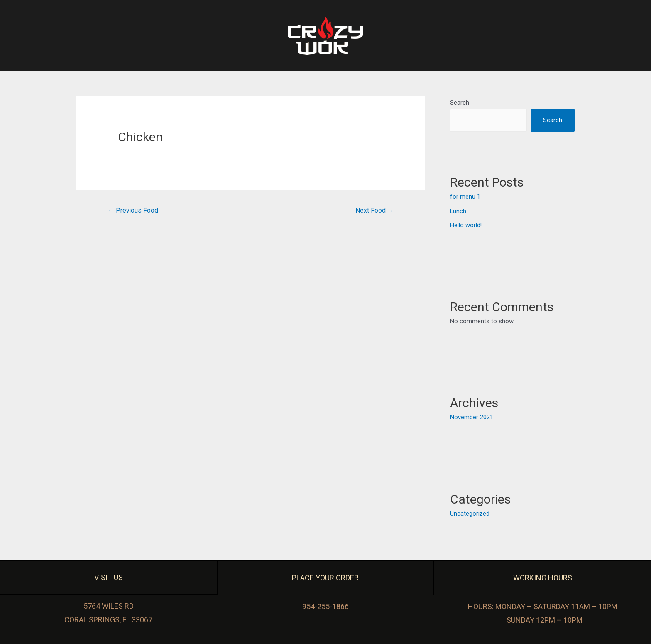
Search (460, 103)
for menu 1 (465, 197)
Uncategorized (470, 513)
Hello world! (466, 225)
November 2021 (472, 417)
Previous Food (133, 210)
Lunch (458, 211)
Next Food (374, 210)
